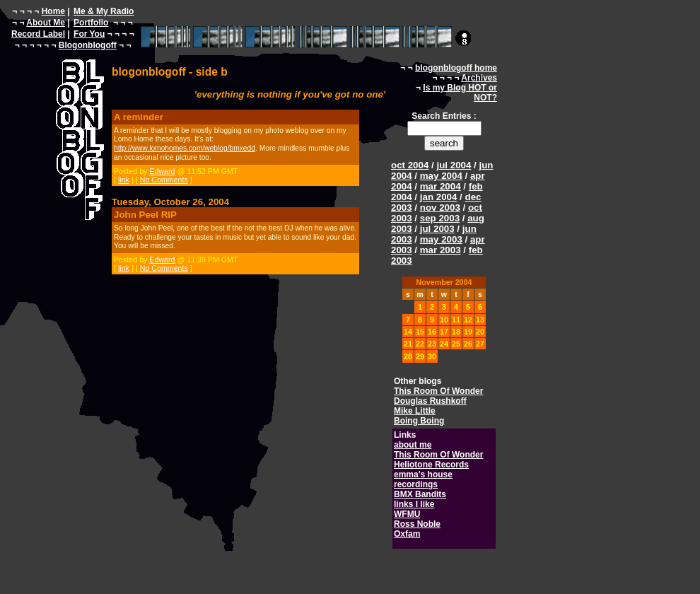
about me (413, 445)
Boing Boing (419, 421)
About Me (46, 23)
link (124, 180)
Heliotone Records (431, 465)
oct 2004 (410, 165)
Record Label (38, 34)
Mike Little (415, 411)
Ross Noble (417, 524)
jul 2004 (454, 165)
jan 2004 (439, 197)
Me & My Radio (104, 11)
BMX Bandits (420, 494)
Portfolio (91, 23)
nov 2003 (440, 208)
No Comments (164, 180)
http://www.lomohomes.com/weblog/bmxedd (185, 148)
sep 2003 (440, 218)
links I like (414, 504)
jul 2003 (437, 229)
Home (53, 11)
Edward (162, 171)
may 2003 (441, 239)
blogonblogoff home (456, 68)
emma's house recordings (423, 479)
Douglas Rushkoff (430, 401)
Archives (479, 78)
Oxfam (407, 534)
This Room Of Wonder (438, 391)
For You (89, 34)
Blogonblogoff (88, 45)
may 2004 (441, 176)
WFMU (407, 514)
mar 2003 (441, 250)
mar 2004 (441, 186)
